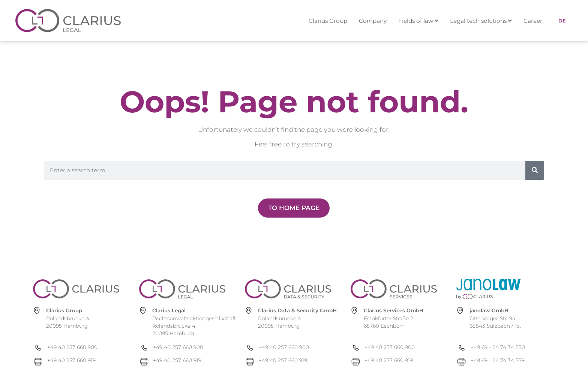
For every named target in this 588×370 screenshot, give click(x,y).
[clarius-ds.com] (288, 289)
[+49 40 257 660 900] (82, 347)
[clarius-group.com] (76, 289)
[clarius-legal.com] (182, 289)
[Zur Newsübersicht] (294, 208)
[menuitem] (422, 21)
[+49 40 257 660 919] (82, 360)
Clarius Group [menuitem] (328, 21)
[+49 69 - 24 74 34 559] (505, 360)
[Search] (535, 170)
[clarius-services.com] (394, 289)
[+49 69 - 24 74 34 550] (505, 347)
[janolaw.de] (499, 289)
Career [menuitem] (533, 21)
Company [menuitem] (373, 21)
